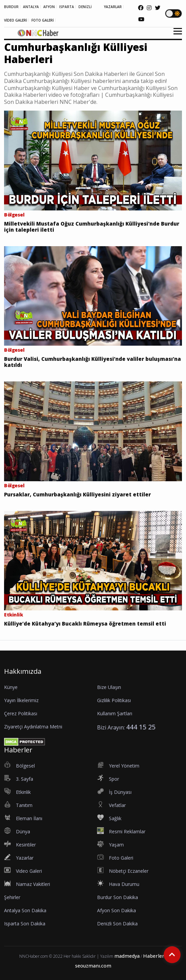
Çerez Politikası (21, 713)
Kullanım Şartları (115, 713)
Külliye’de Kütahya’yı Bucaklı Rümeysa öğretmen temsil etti (85, 624)
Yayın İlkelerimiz (21, 700)
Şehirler (12, 897)
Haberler (154, 956)
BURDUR (11, 7)
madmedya (127, 956)
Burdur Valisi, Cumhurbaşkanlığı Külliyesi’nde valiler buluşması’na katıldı (92, 362)
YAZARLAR (113, 7)
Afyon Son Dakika (117, 910)
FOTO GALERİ (43, 20)
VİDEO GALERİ (16, 20)
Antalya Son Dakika (25, 910)
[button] (175, 35)
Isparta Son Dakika (25, 924)
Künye (11, 687)
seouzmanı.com (93, 966)
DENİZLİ (85, 7)
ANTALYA (31, 7)
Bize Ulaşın (109, 687)
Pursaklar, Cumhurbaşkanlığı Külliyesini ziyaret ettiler (77, 494)
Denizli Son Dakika (117, 924)
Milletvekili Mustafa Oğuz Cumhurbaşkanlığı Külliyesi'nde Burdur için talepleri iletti (92, 227)
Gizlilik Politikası (114, 700)
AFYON (49, 7)
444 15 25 (141, 727)
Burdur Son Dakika (118, 897)
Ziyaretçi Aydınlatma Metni (33, 727)
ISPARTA (67, 7)
